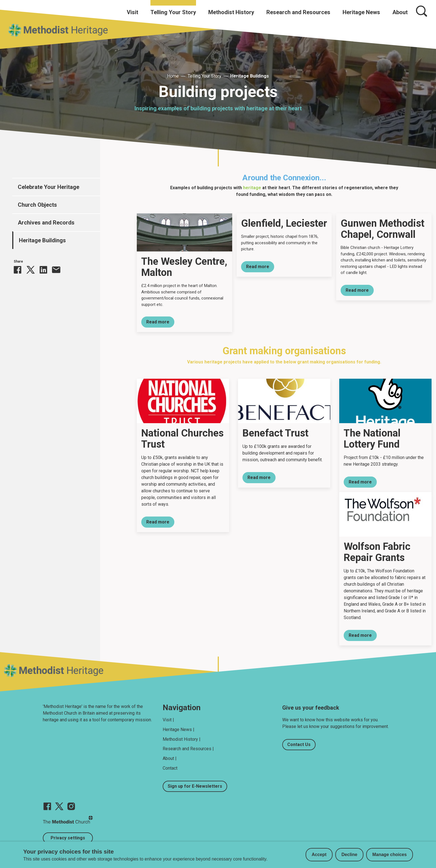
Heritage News (361, 12)
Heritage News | (179, 729)
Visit (132, 12)
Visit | (168, 720)
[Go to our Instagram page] (71, 806)
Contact (170, 768)
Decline (349, 855)
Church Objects (37, 205)
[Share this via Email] (56, 270)
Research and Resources (298, 12)
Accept (319, 855)
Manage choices (390, 855)
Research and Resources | (188, 749)
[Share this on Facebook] (18, 270)
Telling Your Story (173, 12)
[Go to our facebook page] (47, 806)
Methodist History (231, 12)
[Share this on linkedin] (43, 270)
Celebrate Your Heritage (49, 187)
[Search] (422, 11)
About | (170, 758)
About (400, 12)
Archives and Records (46, 223)
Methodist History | (182, 739)
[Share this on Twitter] (31, 270)
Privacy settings (68, 838)
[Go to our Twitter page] (59, 806)
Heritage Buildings (250, 76)
